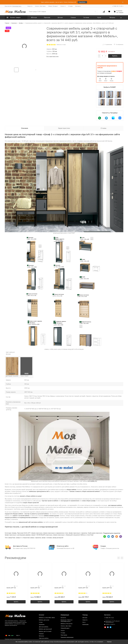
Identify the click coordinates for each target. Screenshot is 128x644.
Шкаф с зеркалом (36, 538)
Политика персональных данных (13, 639)
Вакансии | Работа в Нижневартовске (66, 621)
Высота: (49, 54)
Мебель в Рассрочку (67, 624)
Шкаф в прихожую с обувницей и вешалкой (66, 535)
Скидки (103, 546)
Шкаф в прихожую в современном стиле (56, 533)
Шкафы (21, 23)
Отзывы (70, 6)
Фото (84, 622)
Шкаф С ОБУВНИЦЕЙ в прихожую (42, 535)
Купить (115, 56)
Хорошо (109, 642)
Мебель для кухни (44, 620)
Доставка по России (20, 546)
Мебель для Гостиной (45, 631)
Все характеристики (53, 56)
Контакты (78, 6)
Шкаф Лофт (12, 538)
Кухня (99, 17)
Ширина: (49, 49)
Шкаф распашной (58, 538)
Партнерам (64, 635)
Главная (7, 23)
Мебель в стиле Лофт (87, 535)
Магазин (85, 618)
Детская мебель (44, 627)
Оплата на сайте (63, 546)
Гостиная (86, 17)
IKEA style (34, 17)
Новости (30, 6)
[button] (36, 70)
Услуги (63, 630)
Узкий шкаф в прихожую (95, 533)
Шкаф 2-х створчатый (23, 538)
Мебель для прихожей (45, 629)
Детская (60, 17)
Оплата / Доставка (40, 6)
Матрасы (112, 17)
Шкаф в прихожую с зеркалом (78, 533)
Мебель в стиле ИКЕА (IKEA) (47, 618)
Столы (41, 622)
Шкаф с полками (47, 538)
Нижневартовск (17, 6)
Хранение (14, 23)
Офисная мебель (44, 638)
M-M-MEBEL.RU (92, 481)
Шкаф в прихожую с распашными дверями (18, 535)
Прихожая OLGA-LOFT (24, 533)
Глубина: (49, 51)
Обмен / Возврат (53, 6)
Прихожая (47, 17)
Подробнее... (82, 2)
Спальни (41, 634)
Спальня (73, 17)
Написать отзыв (61, 45)
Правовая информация (67, 637)
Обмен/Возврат (65, 628)
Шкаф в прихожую (37, 533)
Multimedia (85, 624)
